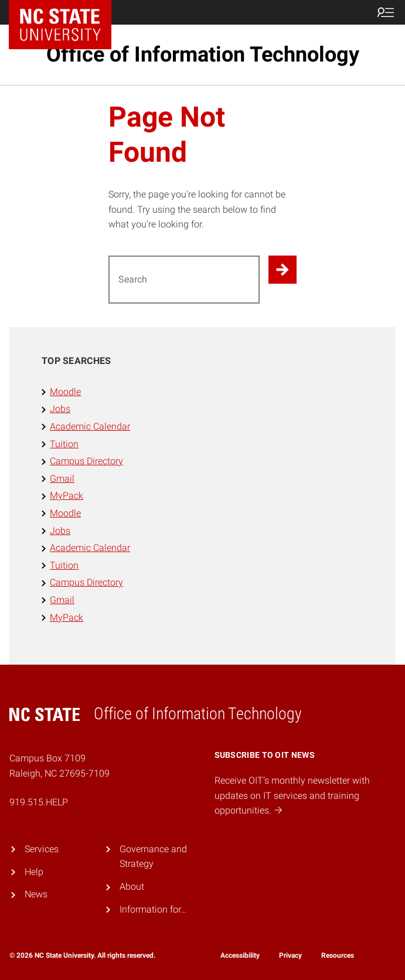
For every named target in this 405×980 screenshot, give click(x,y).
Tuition (64, 444)
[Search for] (184, 280)
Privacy (290, 955)
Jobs (60, 409)
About (132, 887)
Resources (338, 955)
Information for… (153, 909)
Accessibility (240, 955)
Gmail (62, 479)
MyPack (67, 496)
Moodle (65, 392)
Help (34, 872)
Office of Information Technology (203, 55)
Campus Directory (86, 461)
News (36, 894)
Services (42, 849)
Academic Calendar (90, 426)
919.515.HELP (39, 802)
